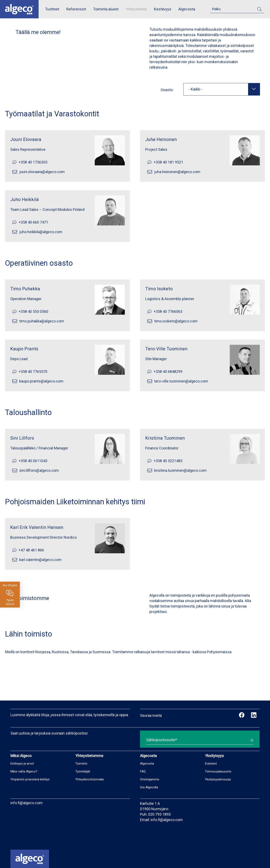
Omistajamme (150, 779)
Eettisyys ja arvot (22, 764)
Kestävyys (163, 9)
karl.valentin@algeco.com (40, 560)
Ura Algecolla (149, 787)
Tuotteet (52, 9)
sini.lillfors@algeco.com (39, 470)
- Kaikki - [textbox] (196, 89)
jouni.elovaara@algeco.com (42, 172)
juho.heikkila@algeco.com (41, 232)
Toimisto (81, 764)
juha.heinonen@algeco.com (177, 172)
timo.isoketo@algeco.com (176, 321)
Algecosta (187, 9)
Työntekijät (83, 771)
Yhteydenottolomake (90, 779)
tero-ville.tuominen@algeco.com (181, 381)
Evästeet (211, 764)
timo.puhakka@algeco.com (42, 321)
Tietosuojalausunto (218, 771)
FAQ (143, 771)
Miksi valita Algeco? (24, 771)
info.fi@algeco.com (26, 803)
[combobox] (222, 89)
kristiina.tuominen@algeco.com (180, 470)
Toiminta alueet (106, 9)
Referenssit (76, 9)
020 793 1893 (159, 814)
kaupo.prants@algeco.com (41, 381)
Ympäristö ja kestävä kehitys (30, 779)
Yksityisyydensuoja (218, 779)
